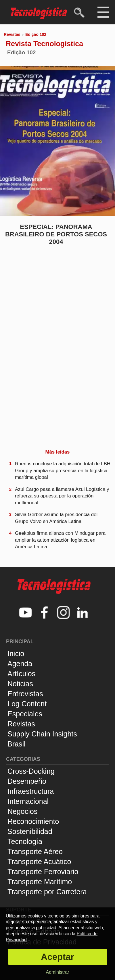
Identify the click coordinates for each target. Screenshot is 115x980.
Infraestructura (31, 791)
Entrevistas (25, 694)
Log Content (27, 704)
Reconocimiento (33, 821)
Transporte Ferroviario (43, 872)
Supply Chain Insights (42, 734)
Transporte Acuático (39, 862)
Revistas (12, 34)
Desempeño (27, 781)
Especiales (25, 714)
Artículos (21, 674)
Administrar (58, 972)
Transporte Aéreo (35, 851)
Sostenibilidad (30, 831)
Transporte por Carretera (47, 892)
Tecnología (25, 841)
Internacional (28, 801)
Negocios (22, 811)
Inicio (16, 654)
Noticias (20, 684)
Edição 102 (36, 34)
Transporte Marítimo (40, 882)
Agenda (20, 664)
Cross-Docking (31, 771)
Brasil (17, 744)
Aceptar (57, 957)
